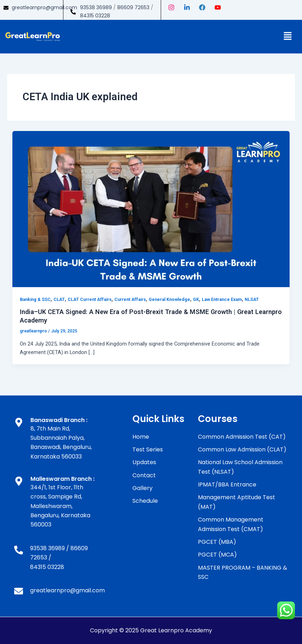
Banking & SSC (35, 299)
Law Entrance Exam (222, 299)
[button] (288, 36)
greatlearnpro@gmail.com (44, 7)
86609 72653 (133, 7)
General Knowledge (169, 299)
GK (196, 299)
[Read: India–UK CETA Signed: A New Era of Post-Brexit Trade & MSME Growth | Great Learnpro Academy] (151, 209)
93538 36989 (96, 7)
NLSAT (252, 299)
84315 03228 (95, 16)
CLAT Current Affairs (90, 299)
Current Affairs (130, 299)
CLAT (59, 299)
